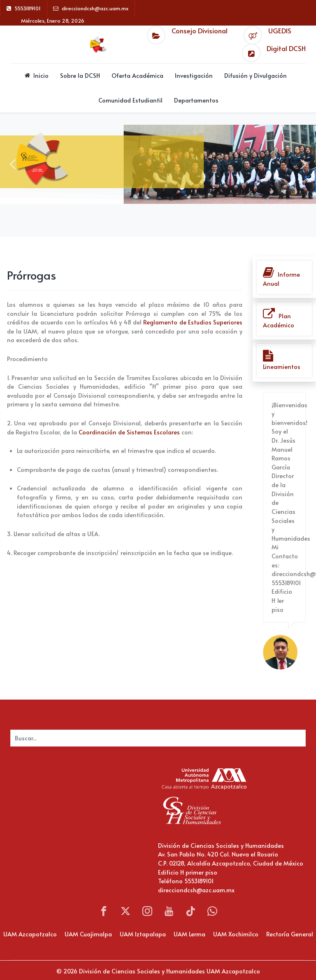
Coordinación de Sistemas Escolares (129, 432)
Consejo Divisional (200, 31)
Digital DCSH (286, 48)
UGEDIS (280, 31)
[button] (13, 164)
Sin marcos (79, 819)
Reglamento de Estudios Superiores (193, 322)
